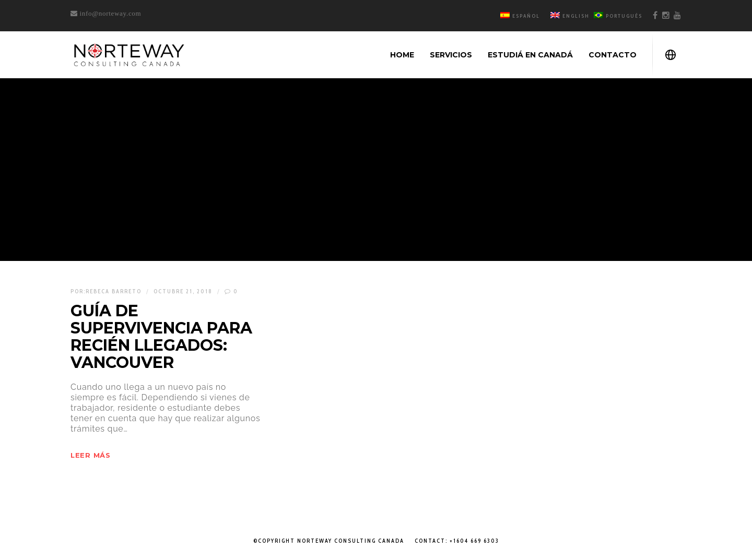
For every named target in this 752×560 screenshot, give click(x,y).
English (570, 16)
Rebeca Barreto (114, 291)
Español (520, 16)
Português (618, 16)
